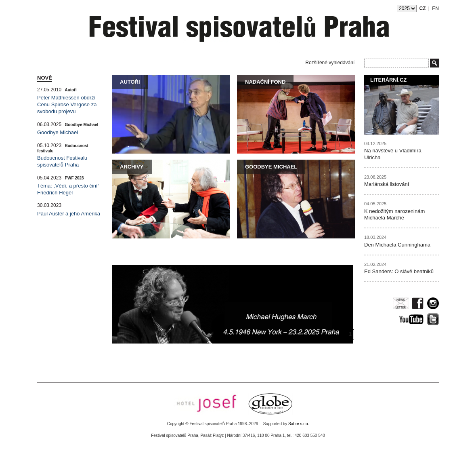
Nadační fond (265, 82)
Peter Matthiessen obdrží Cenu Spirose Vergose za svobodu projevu (67, 104)
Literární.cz (388, 80)
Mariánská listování (387, 184)
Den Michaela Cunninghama (397, 245)
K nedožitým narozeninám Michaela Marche (394, 215)
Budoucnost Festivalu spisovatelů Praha (62, 161)
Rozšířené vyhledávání (330, 63)
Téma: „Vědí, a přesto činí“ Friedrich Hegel (68, 189)
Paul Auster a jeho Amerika (69, 214)
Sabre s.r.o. (299, 424)
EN (435, 8)
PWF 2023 (74, 178)
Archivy (132, 167)
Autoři (130, 82)
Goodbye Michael (271, 167)
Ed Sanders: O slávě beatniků (399, 271)
